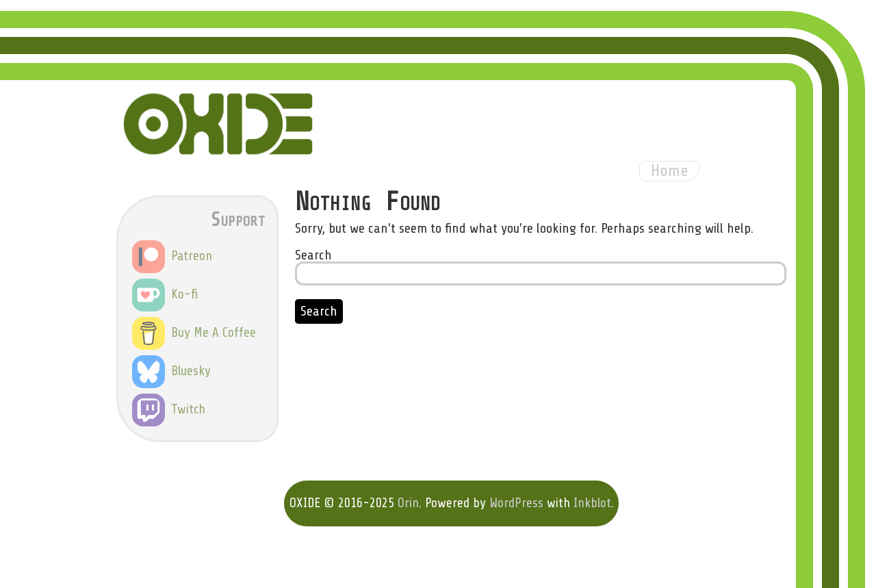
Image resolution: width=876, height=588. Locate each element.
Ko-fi (165, 294)
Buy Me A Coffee (194, 333)
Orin (408, 503)
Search (313, 255)
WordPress (516, 503)
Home (670, 171)
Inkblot (592, 503)
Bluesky (171, 371)
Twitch (169, 409)
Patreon (172, 256)
